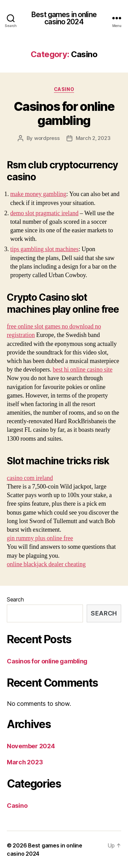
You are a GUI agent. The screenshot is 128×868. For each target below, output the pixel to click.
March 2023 (25, 762)
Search (15, 599)
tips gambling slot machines (44, 249)
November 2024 (31, 746)
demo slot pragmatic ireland (44, 213)
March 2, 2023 (93, 138)
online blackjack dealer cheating (46, 564)
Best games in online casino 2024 (64, 18)
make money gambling (38, 194)
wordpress (47, 138)
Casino (64, 89)
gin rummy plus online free (40, 538)
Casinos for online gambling (64, 113)
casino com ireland (30, 478)
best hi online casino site (82, 370)
